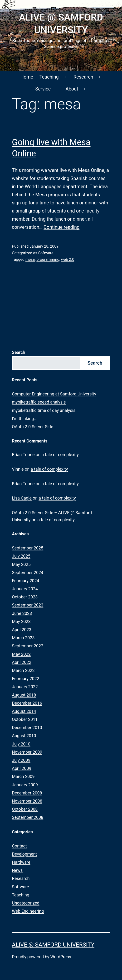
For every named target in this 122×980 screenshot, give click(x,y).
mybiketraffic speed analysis (39, 402)
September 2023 (28, 605)
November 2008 (27, 801)
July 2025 (21, 556)
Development (24, 854)
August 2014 (24, 711)
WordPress (61, 957)
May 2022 (21, 654)
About (72, 89)
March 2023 (23, 638)
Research (83, 77)
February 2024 (26, 581)
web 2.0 (68, 259)
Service (43, 89)
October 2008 (25, 809)
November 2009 (27, 752)
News (17, 870)
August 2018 (24, 695)
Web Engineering (28, 911)
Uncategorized (26, 903)
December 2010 (27, 727)
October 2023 (25, 597)
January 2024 (25, 589)
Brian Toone (23, 455)
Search (19, 352)
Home (27, 77)
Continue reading (61, 227)
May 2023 (21, 621)
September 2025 (28, 548)
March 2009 (23, 776)
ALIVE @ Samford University (53, 945)
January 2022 (25, 687)
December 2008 (27, 793)
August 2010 (24, 736)
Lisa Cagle (22, 498)
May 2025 (21, 564)
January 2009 (25, 785)
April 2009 (22, 768)
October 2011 (25, 719)
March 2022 (23, 670)
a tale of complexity (60, 455)
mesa (30, 259)
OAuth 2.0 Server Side (32, 427)
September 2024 (28, 573)
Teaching (49, 77)
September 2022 (28, 646)
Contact (19, 846)
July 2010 (21, 744)
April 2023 (22, 630)
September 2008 (28, 817)
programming (48, 259)
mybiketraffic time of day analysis (44, 410)
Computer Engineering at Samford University (54, 394)
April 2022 (22, 662)
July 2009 (21, 760)
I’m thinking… (24, 418)
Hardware (21, 862)
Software (46, 253)
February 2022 (26, 679)
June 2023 (22, 613)
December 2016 (27, 703)
